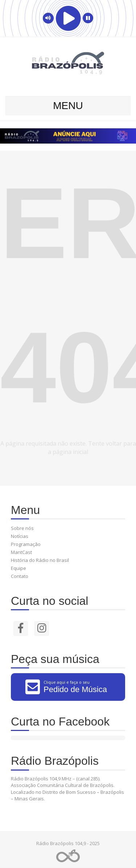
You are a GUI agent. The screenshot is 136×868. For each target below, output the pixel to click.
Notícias (20, 536)
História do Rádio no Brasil (40, 560)
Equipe (18, 568)
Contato (20, 576)
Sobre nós (22, 528)
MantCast (21, 552)
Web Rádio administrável (68, 856)
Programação (26, 544)
